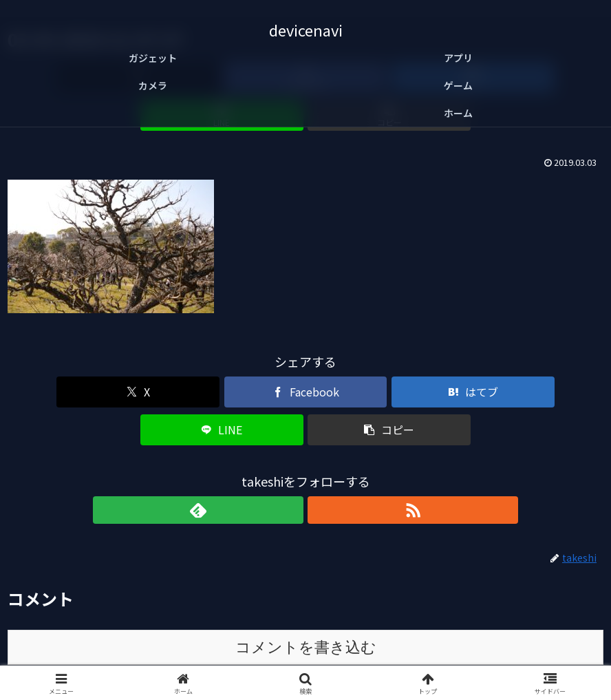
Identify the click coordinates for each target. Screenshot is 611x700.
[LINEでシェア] (406, 354)
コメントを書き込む (306, 572)
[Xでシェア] (106, 354)
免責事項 (305, 657)
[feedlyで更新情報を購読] (290, 434)
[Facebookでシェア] (205, 354)
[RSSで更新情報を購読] (321, 434)
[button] (506, 354)
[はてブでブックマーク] (306, 354)
